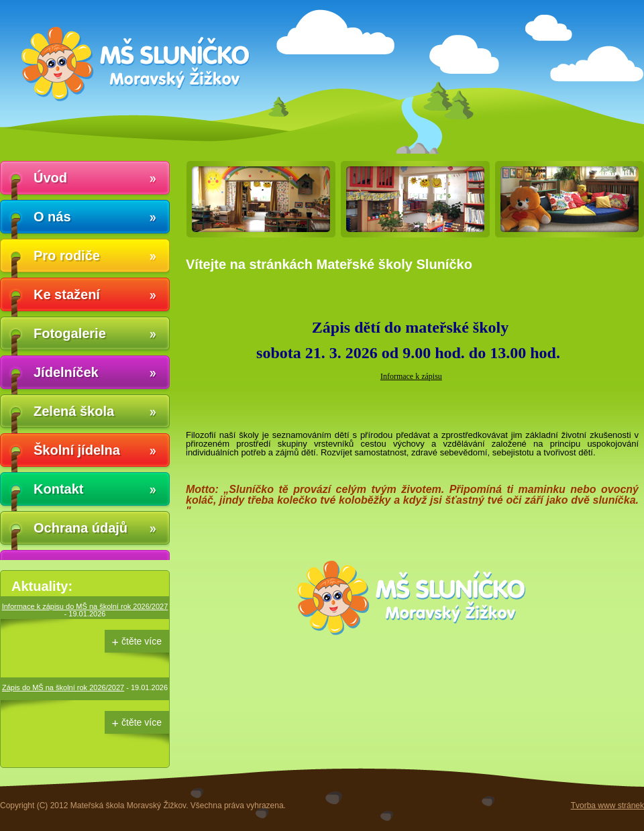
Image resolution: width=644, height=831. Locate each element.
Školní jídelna (77, 450)
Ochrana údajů (80, 528)
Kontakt (58, 489)
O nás (52, 217)
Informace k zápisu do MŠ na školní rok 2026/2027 (85, 606)
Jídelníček (66, 372)
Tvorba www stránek (607, 806)
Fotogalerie (70, 333)
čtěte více (142, 641)
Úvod (50, 178)
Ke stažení (67, 294)
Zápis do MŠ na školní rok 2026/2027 (63, 687)
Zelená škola (74, 411)
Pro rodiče (67, 256)
